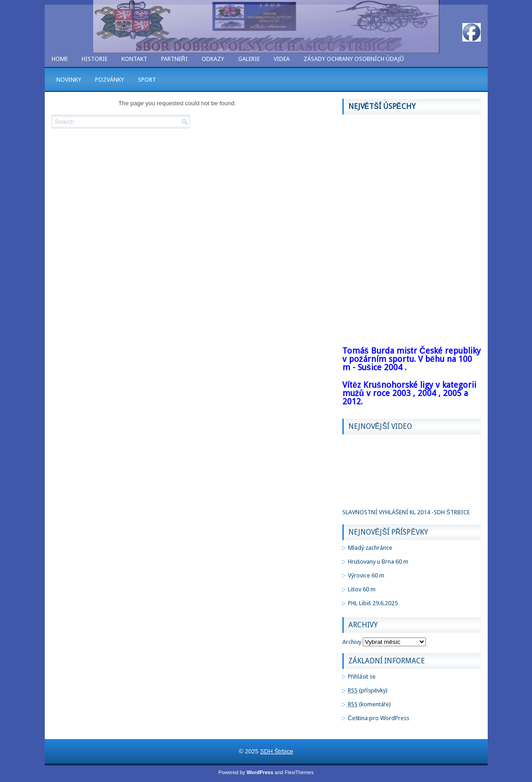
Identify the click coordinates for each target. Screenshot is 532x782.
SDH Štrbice (277, 751)
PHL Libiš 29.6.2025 (373, 603)
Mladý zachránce (370, 548)
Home (60, 59)
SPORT (147, 80)
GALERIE (249, 59)
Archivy (352, 642)
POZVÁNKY (110, 80)
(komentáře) (369, 704)
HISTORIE (95, 59)
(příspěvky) (368, 690)
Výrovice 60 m (366, 575)
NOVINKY (69, 80)
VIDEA (282, 59)
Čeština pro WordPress (379, 718)
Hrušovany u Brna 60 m (378, 562)
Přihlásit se (362, 677)
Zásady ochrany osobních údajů (354, 59)
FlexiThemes (299, 772)
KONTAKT (134, 59)
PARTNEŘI (174, 59)
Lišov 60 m (362, 589)
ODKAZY (213, 59)
